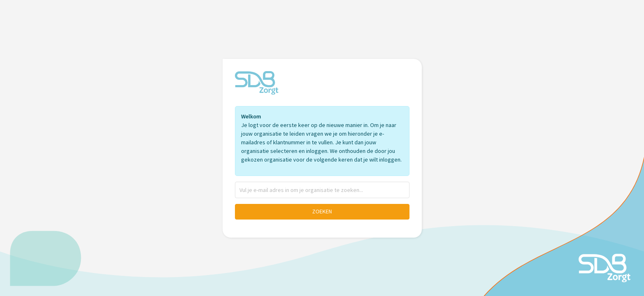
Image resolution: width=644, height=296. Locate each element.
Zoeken (322, 211)
